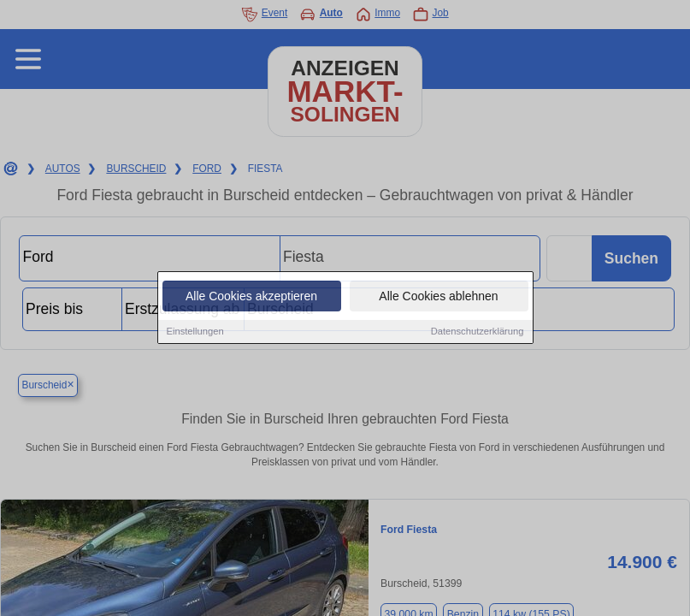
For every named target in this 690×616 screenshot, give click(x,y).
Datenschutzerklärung (478, 332)
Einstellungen (195, 332)
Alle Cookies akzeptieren (251, 297)
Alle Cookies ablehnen (438, 297)
